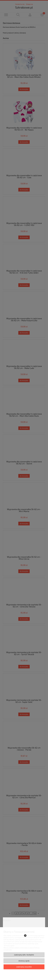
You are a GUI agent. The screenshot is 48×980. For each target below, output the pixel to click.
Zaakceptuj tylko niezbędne (24, 955)
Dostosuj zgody (24, 961)
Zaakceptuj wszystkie (24, 967)
